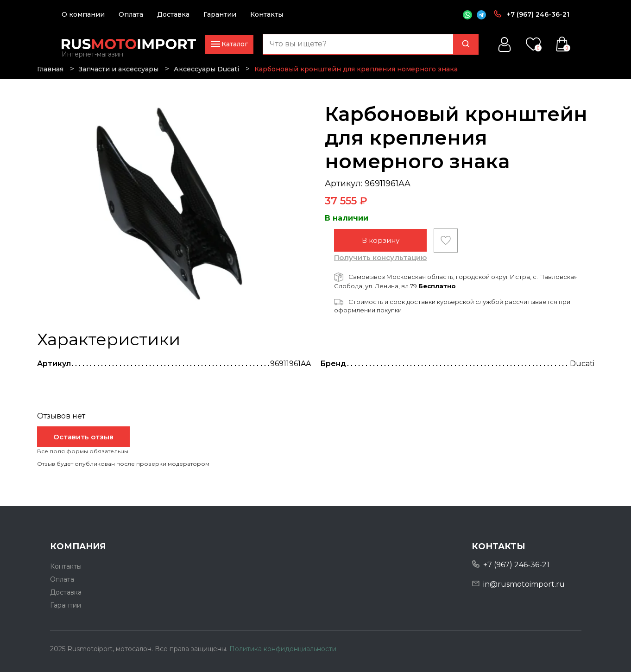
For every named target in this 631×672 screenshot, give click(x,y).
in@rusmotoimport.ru (524, 584)
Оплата (131, 14)
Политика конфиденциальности (283, 649)
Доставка (173, 14)
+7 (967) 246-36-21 (538, 14)
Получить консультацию (380, 257)
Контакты (267, 14)
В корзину (381, 240)
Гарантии (220, 14)
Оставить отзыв (83, 437)
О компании (83, 14)
